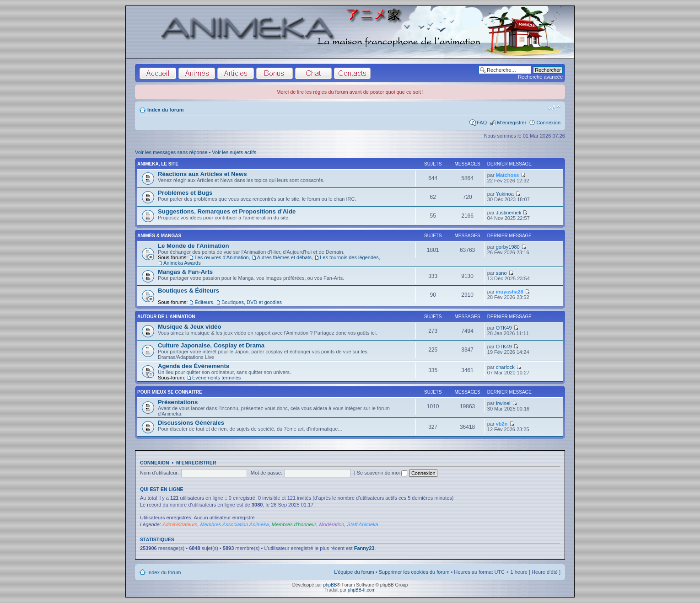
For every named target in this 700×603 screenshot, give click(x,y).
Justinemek (509, 213)
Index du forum (165, 110)
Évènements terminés (216, 378)
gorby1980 (508, 247)
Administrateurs (180, 524)
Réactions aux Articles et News (202, 174)
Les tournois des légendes (349, 257)
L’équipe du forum (354, 572)
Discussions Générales (191, 423)
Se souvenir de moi (382, 473)
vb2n (502, 424)
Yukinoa (505, 194)
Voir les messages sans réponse (171, 152)
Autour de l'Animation (166, 317)
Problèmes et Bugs (185, 193)
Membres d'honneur (294, 524)
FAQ (482, 123)
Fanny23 (364, 548)
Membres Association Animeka (234, 524)
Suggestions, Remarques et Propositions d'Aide (227, 211)
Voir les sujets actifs (234, 152)
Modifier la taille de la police (554, 108)
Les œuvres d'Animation (221, 257)
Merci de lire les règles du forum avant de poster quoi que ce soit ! (350, 92)
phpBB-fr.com (362, 590)
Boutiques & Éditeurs (188, 291)
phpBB (330, 585)
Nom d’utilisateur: (159, 473)
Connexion (548, 123)
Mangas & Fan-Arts (185, 272)
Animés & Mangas (159, 236)
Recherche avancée (540, 77)
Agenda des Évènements (194, 366)
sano (501, 273)
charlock (505, 367)
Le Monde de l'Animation (194, 246)
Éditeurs (204, 302)
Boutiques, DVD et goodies (252, 302)
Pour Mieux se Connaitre (170, 392)
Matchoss (508, 175)
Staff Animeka (363, 524)
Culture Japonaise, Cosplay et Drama (211, 345)
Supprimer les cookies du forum (414, 572)
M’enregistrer (512, 123)
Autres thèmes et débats (284, 257)
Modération (331, 524)
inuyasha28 (510, 292)
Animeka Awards (182, 263)
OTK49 (504, 328)
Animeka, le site (158, 164)
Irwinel (503, 403)
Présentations (178, 402)
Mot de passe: (267, 473)
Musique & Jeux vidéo (190, 327)
